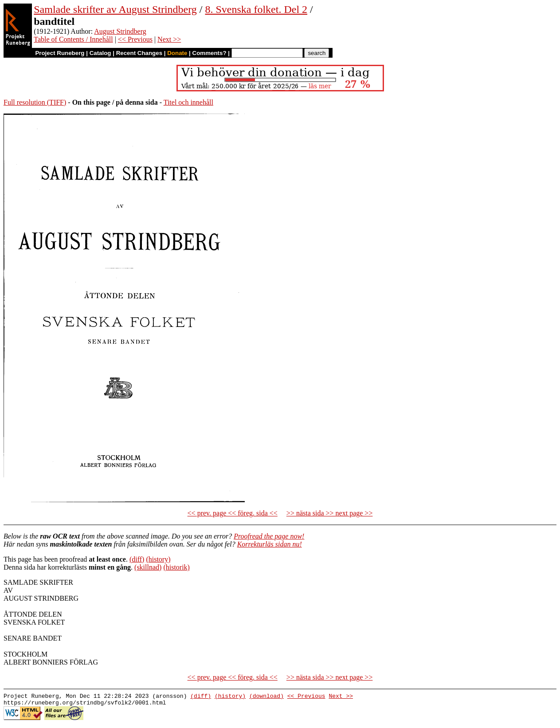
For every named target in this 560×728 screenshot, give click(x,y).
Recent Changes (139, 53)
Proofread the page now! (269, 536)
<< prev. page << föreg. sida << (233, 513)
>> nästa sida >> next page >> (330, 513)
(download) (266, 697)
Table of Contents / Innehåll (73, 39)
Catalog (100, 53)
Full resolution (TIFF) (35, 102)
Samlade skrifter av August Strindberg (115, 9)
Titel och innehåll (188, 102)
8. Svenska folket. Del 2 (256, 9)
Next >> (169, 39)
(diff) (137, 559)
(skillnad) (148, 567)
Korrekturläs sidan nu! (270, 544)
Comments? (210, 53)
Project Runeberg (60, 53)
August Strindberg (120, 31)
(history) (158, 559)
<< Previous (135, 39)
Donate (177, 53)
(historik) (176, 567)
